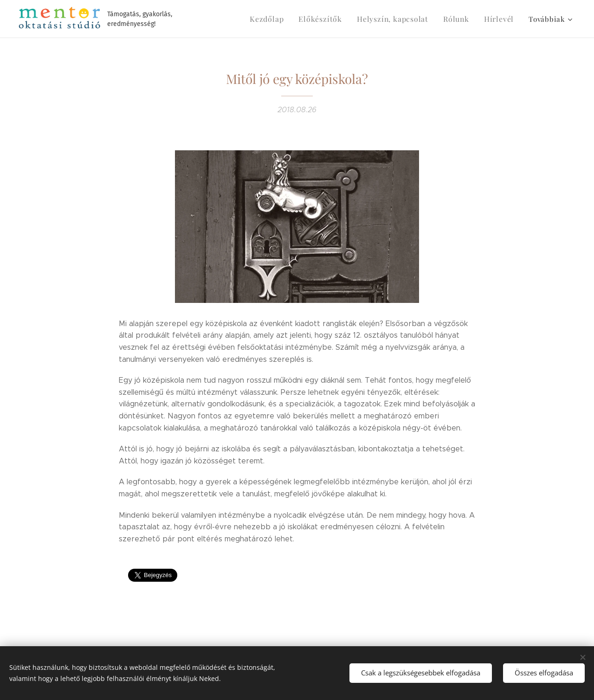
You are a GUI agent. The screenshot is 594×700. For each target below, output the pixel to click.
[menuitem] (281, 19)
